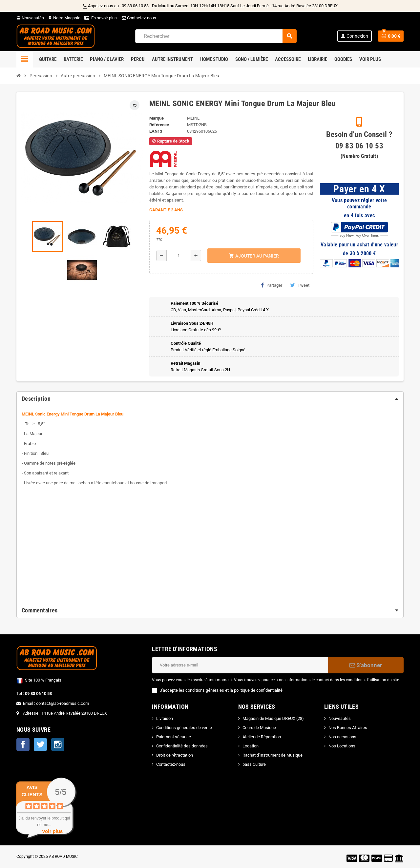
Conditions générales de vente (184, 728)
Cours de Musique (259, 728)
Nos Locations (342, 746)
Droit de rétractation (175, 755)
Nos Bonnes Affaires (348, 728)
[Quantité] (179, 256)
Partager (272, 285)
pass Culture (254, 764)
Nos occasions (342, 737)
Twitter (40, 744)
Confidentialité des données (182, 746)
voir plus (53, 831)
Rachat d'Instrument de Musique (273, 755)
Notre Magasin (64, 18)
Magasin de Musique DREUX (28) (273, 718)
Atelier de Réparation (262, 737)
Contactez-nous (138, 18)
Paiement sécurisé (174, 737)
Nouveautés (30, 18)
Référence (159, 125)
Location (251, 746)
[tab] (210, 399)
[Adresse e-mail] (240, 665)
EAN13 (156, 131)
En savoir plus (104, 18)
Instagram (58, 744)
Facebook (23, 744)
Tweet (300, 285)
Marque (157, 118)
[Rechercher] (216, 36)
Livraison (165, 718)
